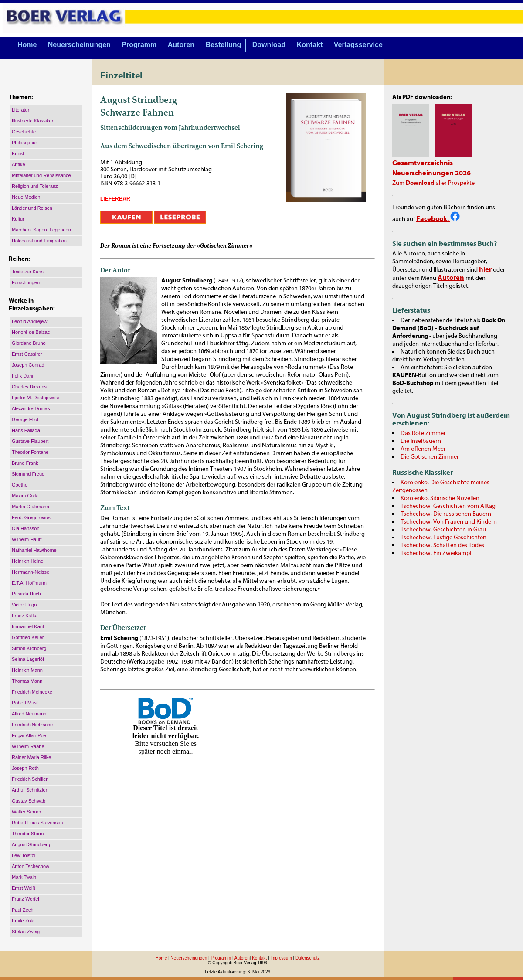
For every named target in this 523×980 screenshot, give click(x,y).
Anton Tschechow (31, 866)
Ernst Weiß (24, 888)
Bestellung (224, 45)
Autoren (181, 45)
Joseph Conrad (28, 365)
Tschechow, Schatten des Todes (442, 545)
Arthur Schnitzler (29, 790)
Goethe (20, 485)
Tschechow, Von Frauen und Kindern (449, 522)
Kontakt (310, 45)
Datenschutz (308, 958)
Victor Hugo (24, 605)
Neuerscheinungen (79, 45)
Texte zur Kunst (28, 272)
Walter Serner (26, 812)
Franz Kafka (25, 616)
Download (269, 45)
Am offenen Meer (423, 449)
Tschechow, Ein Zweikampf (436, 553)
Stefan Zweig (26, 932)
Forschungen (26, 282)
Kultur (18, 219)
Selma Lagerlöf (28, 659)
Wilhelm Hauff (27, 539)
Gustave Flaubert (30, 441)
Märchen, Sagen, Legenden (41, 230)
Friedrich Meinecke (32, 692)
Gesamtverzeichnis (423, 163)
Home (27, 45)
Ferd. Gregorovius (31, 517)
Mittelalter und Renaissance (41, 175)
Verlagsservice (358, 45)
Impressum (281, 958)
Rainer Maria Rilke (31, 757)
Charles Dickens (29, 387)
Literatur (20, 110)
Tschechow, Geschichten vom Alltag (448, 506)
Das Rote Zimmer (423, 433)
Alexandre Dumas (31, 408)
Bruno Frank (25, 463)
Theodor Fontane (30, 452)
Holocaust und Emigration (39, 241)
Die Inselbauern (421, 441)
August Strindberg (31, 844)
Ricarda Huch (26, 594)
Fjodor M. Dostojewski (35, 398)
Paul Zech (23, 910)
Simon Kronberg (29, 648)
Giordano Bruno (29, 343)
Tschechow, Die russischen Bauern (446, 514)
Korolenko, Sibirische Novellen (440, 498)
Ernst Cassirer (27, 354)
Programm (139, 45)
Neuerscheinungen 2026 (431, 173)
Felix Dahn (23, 376)
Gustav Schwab (29, 801)
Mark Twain (24, 877)
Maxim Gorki (25, 496)
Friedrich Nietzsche (32, 725)
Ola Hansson (26, 528)
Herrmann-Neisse (31, 572)
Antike (19, 164)
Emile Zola (23, 921)
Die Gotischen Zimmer (430, 457)
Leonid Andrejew (29, 321)
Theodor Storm (28, 834)
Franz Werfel (25, 899)
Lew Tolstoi (24, 855)
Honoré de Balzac (31, 332)
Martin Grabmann (31, 507)
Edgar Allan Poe (29, 735)
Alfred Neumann (29, 714)
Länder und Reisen (32, 208)
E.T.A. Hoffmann (29, 583)
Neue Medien (26, 197)
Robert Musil (25, 703)
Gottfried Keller (28, 637)
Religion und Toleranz (35, 186)
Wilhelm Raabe (28, 746)
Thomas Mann (27, 681)
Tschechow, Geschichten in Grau (443, 530)
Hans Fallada (26, 430)
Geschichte (24, 132)
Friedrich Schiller (30, 779)
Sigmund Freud (28, 474)
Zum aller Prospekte (433, 183)
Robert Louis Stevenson (37, 823)
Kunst (18, 153)
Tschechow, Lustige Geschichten (443, 538)
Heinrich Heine (27, 561)
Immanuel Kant (28, 626)
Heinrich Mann (27, 670)
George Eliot (25, 419)
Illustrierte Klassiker (32, 121)
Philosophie (24, 143)
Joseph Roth (25, 768)
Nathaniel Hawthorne (34, 550)
